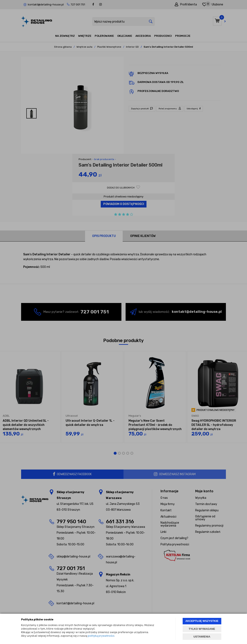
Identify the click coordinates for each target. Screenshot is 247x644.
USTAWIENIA (202, 637)
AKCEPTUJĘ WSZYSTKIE (202, 621)
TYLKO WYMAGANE (202, 629)
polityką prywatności (101, 636)
